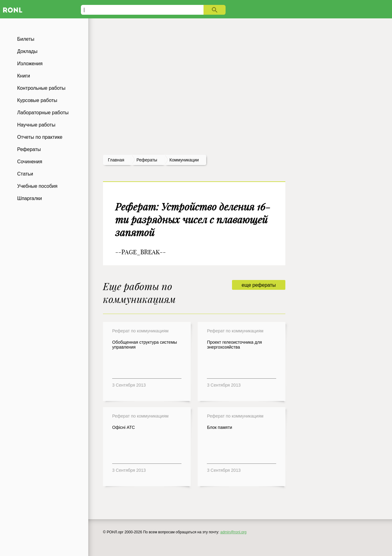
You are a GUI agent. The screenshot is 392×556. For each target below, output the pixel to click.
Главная (116, 160)
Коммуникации (184, 160)
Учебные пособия (37, 186)
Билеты (26, 39)
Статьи (25, 174)
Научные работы (36, 125)
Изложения (30, 64)
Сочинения (30, 162)
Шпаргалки (30, 198)
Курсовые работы (37, 100)
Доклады (27, 51)
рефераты (147, 160)
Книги (24, 76)
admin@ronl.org (234, 532)
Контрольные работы (41, 88)
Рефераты (29, 149)
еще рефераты (259, 285)
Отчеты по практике (40, 137)
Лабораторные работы (43, 113)
